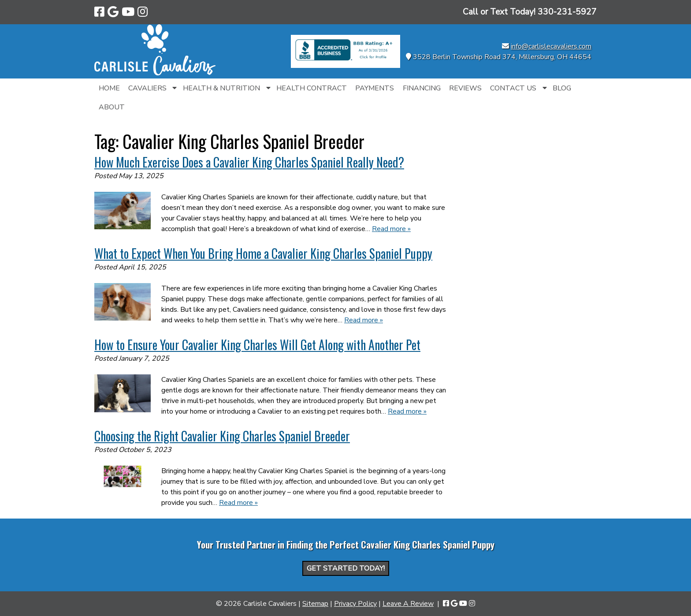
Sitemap (315, 604)
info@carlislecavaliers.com (551, 46)
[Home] (155, 73)
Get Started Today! (346, 568)
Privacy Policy (355, 604)
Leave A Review (408, 604)
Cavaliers (147, 88)
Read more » (391, 229)
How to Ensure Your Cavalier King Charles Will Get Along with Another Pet (257, 345)
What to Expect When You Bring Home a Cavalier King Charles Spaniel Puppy (263, 253)
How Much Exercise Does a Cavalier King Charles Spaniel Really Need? (249, 162)
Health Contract (312, 88)
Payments (375, 88)
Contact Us (513, 88)
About (112, 107)
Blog (562, 88)
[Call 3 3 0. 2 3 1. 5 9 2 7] (567, 12)
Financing (422, 88)
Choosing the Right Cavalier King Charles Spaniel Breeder (222, 436)
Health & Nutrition (221, 88)
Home (109, 88)
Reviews (465, 88)
